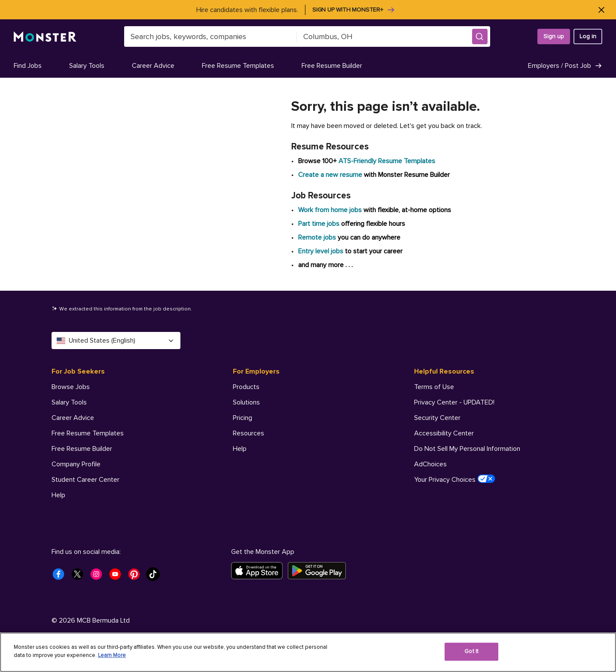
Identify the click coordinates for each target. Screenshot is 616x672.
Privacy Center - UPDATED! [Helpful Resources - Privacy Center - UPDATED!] (454, 402)
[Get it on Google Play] (319, 571)
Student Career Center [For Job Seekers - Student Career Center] (85, 480)
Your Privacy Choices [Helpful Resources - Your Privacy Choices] (455, 479)
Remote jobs (317, 237)
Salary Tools (87, 66)
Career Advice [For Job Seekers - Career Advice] (73, 418)
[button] (480, 36)
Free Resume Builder (332, 66)
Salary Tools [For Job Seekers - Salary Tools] (69, 402)
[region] (308, 652)
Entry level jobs (321, 251)
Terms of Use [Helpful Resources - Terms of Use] (434, 387)
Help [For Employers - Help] (240, 449)
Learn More (112, 655)
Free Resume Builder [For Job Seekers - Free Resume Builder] (82, 449)
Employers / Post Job (565, 66)
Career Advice (153, 66)
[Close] (601, 10)
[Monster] (45, 37)
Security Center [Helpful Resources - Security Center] (437, 418)
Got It (471, 651)
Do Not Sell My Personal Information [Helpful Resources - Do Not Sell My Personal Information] (467, 449)
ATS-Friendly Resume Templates (387, 161)
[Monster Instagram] (99, 577)
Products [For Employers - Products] (246, 387)
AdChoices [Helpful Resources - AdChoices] (430, 464)
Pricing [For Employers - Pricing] (242, 418)
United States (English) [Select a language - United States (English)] (116, 341)
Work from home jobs (330, 210)
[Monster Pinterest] (137, 577)
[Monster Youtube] (118, 577)
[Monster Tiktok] (156, 577)
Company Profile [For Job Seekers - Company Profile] (76, 464)
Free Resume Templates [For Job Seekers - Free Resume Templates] (88, 433)
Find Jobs (28, 66)
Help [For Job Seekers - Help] (58, 495)
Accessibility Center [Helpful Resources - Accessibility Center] (444, 433)
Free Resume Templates (238, 66)
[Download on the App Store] (259, 571)
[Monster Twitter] (80, 577)
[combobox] (210, 36)
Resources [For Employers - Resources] (249, 433)
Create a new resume (331, 175)
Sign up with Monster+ (354, 10)
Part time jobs (319, 224)
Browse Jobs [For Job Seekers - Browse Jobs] (71, 387)
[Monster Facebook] (61, 577)
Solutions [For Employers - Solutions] (246, 402)
